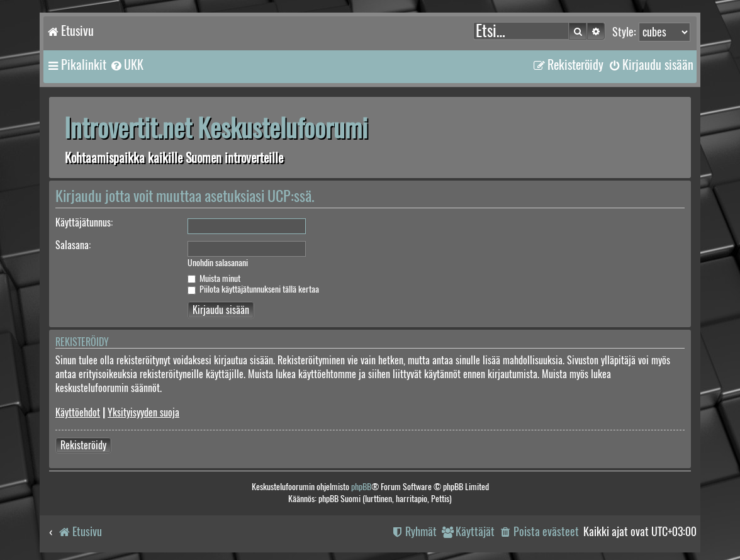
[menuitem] (126, 65)
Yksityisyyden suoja (143, 412)
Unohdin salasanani (218, 263)
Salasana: (73, 245)
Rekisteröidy (83, 445)
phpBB (361, 487)
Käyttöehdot (78, 412)
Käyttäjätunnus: (84, 222)
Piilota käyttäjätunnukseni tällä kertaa (253, 289)
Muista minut (214, 278)
